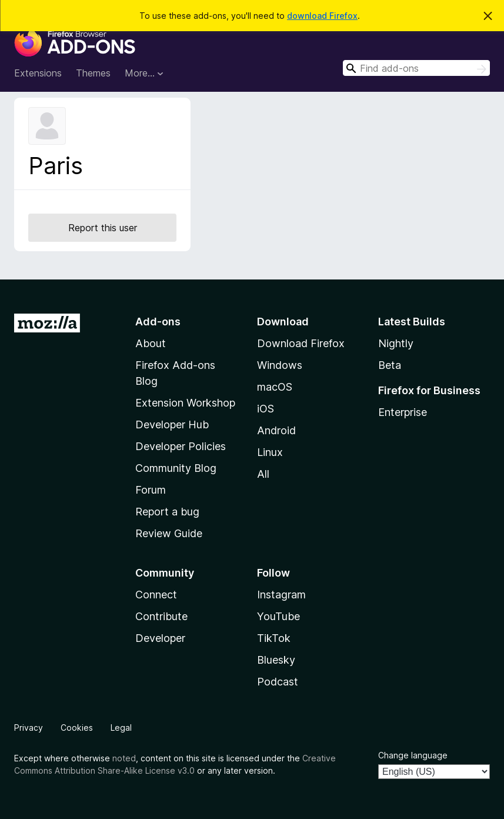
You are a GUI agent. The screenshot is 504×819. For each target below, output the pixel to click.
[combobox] (416, 68)
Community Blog (176, 468)
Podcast (278, 682)
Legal (121, 728)
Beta (390, 365)
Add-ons (158, 322)
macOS (275, 387)
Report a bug (167, 512)
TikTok (274, 638)
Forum (151, 490)
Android (276, 430)
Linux (270, 452)
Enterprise (403, 412)
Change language (413, 755)
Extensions (38, 73)
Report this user (103, 228)
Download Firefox (301, 343)
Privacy (29, 728)
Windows (280, 365)
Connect (156, 595)
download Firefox (322, 16)
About (151, 343)
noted (124, 758)
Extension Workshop (185, 403)
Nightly (396, 343)
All (263, 474)
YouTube (278, 616)
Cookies (77, 728)
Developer (160, 638)
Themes (93, 73)
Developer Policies (181, 446)
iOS (266, 409)
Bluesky (276, 660)
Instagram (281, 595)
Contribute (161, 616)
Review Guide (169, 533)
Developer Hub (172, 425)
